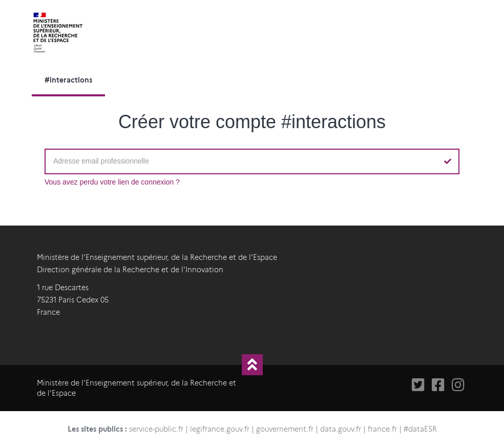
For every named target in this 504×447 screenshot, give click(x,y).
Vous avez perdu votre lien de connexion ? (112, 182)
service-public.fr (156, 429)
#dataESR (420, 429)
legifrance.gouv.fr (220, 429)
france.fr (382, 429)
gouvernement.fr (285, 429)
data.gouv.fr (341, 429)
